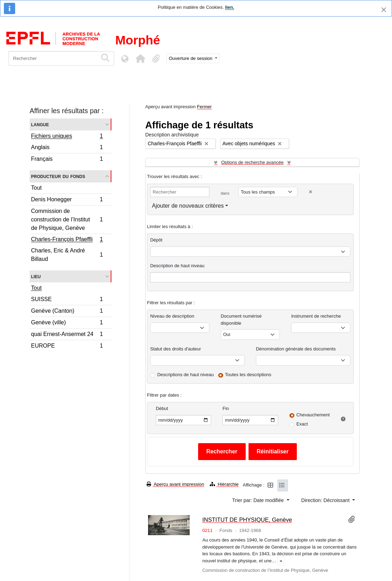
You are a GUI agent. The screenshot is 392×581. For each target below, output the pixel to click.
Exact (302, 424)
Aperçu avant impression (175, 484)
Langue (40, 124)
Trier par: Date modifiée (259, 500)
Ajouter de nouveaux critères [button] (188, 206)
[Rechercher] (53, 58)
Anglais (67, 148)
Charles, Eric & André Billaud (67, 255)
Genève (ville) (67, 323)
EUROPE (67, 347)
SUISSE (67, 300)
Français (67, 160)
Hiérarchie (224, 484)
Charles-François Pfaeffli (67, 240)
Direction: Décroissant (326, 500)
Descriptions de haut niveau (185, 375)
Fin (226, 408)
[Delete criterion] (311, 192)
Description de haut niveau (177, 266)
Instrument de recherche (316, 316)
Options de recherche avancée (252, 162)
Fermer (204, 107)
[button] (140, 59)
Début (162, 408)
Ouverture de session (191, 58)
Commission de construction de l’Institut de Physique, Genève (67, 219)
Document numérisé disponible (241, 320)
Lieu (36, 276)
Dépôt (156, 240)
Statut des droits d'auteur (176, 349)
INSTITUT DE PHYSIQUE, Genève (247, 520)
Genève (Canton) (67, 312)
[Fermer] (384, 10)
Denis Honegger (67, 200)
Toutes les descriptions (248, 375)
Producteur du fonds (58, 176)
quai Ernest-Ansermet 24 (67, 335)
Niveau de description (172, 316)
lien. (229, 7)
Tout (36, 188)
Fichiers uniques (67, 137)
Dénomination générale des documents (296, 349)
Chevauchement (313, 415)
